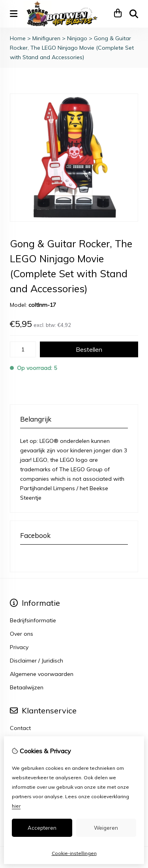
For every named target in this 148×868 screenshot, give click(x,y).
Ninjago (77, 38)
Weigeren (106, 828)
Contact (20, 728)
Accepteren (42, 828)
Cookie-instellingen (74, 853)
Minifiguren (46, 38)
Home (18, 38)
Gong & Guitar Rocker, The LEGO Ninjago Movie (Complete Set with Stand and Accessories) (72, 48)
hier (16, 806)
